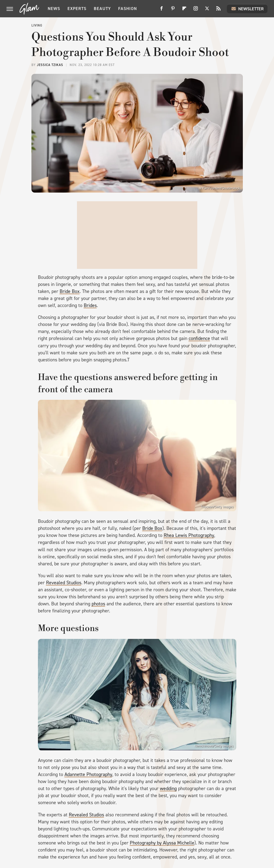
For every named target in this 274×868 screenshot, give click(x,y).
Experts (77, 9)
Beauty (102, 9)
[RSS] (218, 10)
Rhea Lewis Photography (189, 535)
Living (37, 25)
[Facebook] (162, 10)
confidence (199, 338)
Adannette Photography (88, 774)
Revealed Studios (64, 583)
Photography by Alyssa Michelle (162, 843)
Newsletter (247, 9)
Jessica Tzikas (50, 65)
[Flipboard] (184, 10)
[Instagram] (196, 10)
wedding (168, 788)
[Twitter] (207, 10)
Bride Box (70, 291)
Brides (90, 305)
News (54, 9)
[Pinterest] (173, 10)
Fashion (128, 9)
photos (98, 604)
